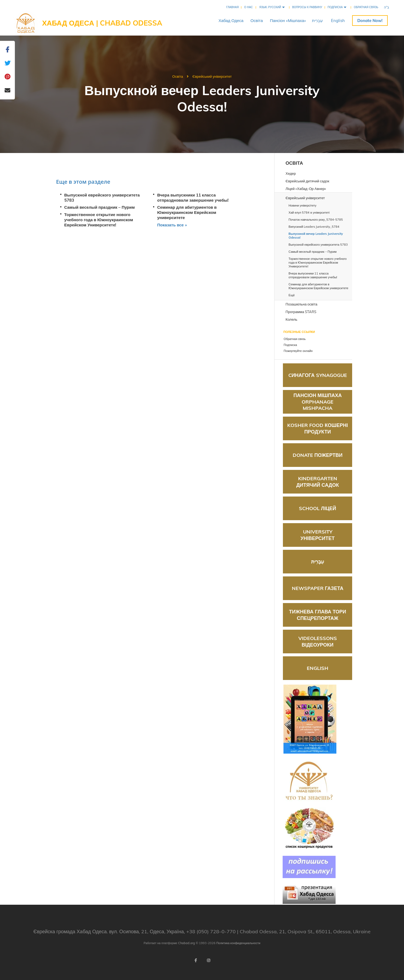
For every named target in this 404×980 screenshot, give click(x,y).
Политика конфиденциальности (238, 943)
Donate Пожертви (318, 455)
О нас (248, 7)
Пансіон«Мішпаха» (288, 21)
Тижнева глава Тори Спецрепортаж (318, 615)
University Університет (318, 535)
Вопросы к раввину (307, 7)
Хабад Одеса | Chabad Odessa (102, 23)
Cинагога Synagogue (318, 375)
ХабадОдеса (231, 21)
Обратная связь (366, 7)
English (338, 21)
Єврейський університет (212, 76)
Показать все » (172, 225)
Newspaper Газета (318, 588)
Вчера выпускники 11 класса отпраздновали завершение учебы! (193, 198)
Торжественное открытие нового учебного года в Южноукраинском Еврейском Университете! (99, 220)
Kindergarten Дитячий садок (318, 482)
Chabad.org (187, 943)
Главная (232, 7)
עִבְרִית (317, 21)
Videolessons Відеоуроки (318, 641)
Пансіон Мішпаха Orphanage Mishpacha (318, 402)
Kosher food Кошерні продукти (318, 428)
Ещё (292, 295)
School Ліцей (318, 508)
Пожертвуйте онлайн (370, 21)
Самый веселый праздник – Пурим (100, 207)
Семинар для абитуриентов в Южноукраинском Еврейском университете (187, 212)
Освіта (257, 21)
